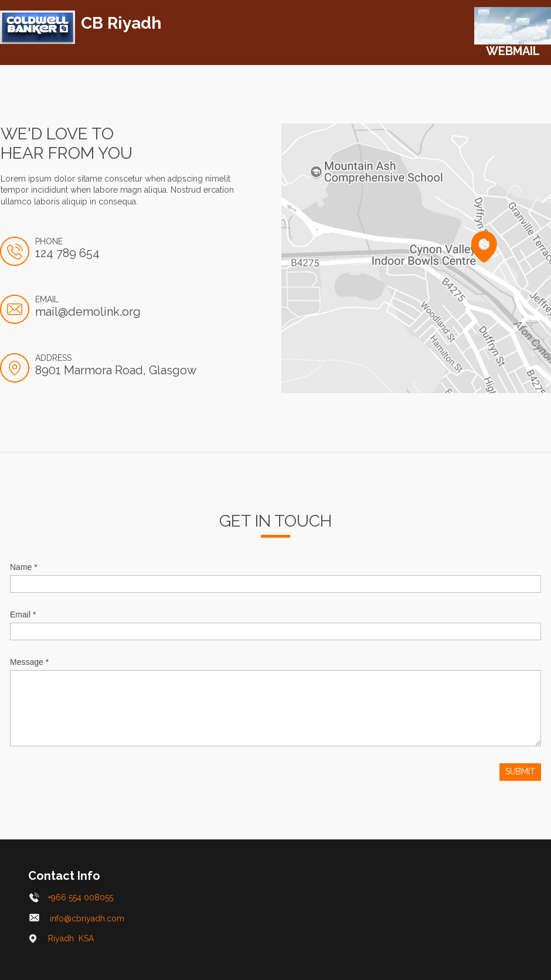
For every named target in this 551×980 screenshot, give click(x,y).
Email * (23, 614)
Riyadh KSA (62, 938)
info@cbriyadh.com (78, 918)
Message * (29, 662)
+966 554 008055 (71, 897)
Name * (24, 567)
